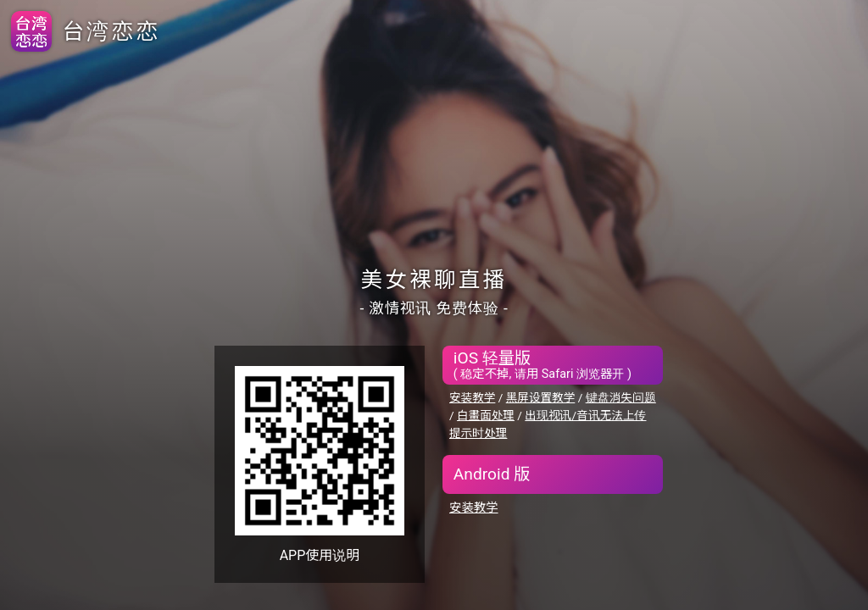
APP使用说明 (320, 555)
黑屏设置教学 (541, 397)
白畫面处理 (486, 415)
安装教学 (472, 397)
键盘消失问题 (621, 397)
